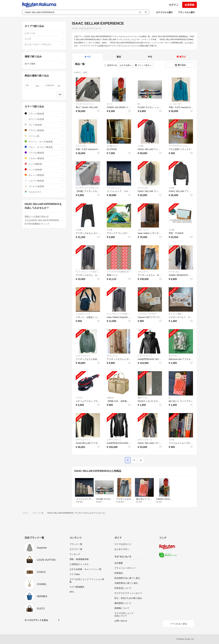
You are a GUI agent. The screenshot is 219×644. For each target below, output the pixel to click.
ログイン (174, 5)
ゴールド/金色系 (44, 186)
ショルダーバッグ (83, 314)
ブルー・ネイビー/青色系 (44, 147)
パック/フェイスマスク (147, 314)
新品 (119, 57)
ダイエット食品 (175, 314)
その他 (141, 146)
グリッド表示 (143, 65)
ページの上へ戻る (179, 624)
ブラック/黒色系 (44, 114)
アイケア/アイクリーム (178, 146)
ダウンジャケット (145, 440)
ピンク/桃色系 (44, 164)
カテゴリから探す (164, 12)
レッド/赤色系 (44, 170)
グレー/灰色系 (44, 125)
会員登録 (189, 5)
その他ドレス (112, 146)
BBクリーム (143, 398)
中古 (150, 57)
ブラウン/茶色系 (44, 130)
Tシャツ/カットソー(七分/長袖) (88, 272)
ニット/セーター (175, 104)
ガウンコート (112, 356)
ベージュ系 (44, 136)
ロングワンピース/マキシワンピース (88, 188)
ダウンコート (143, 230)
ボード (109, 104)
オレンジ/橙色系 (44, 175)
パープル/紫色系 (44, 153)
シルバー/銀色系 (44, 181)
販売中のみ (111, 65)
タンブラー (173, 356)
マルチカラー (44, 192)
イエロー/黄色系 (44, 158)
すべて (88, 57)
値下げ (181, 57)
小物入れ (110, 398)
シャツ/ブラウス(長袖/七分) (118, 272)
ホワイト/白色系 (44, 119)
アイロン (79, 398)
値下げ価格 (44, 64)
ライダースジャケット (85, 104)
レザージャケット (83, 356)
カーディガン (81, 146)
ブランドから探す (186, 12)
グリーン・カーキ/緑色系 (44, 142)
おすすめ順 (126, 65)
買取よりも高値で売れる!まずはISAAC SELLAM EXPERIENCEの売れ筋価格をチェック (44, 220)
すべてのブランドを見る (36, 620)
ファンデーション (114, 188)
